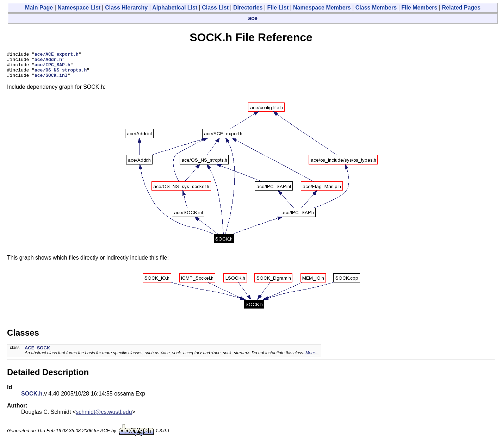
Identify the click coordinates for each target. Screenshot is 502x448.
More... (312, 358)
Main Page (39, 8)
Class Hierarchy (126, 8)
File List (278, 8)
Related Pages (461, 8)
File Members (419, 8)
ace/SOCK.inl (51, 80)
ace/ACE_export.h (57, 55)
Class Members (376, 8)
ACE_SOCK (37, 353)
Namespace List (79, 8)
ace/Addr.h (48, 61)
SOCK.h (32, 399)
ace (253, 18)
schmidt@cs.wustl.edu (104, 417)
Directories (248, 8)
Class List (215, 8)
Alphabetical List (175, 8)
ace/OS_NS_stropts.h (61, 74)
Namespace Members (322, 8)
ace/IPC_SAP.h (52, 68)
